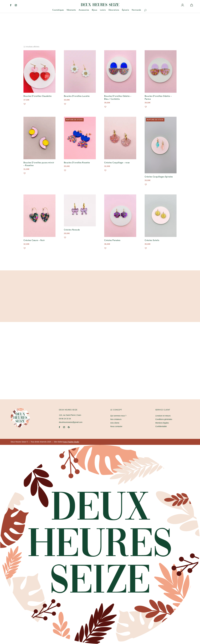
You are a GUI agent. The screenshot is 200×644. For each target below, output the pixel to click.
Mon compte (183, 7)
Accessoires (84, 10)
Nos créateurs (116, 419)
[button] (25, 104)
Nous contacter (116, 426)
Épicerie (125, 10)
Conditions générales (164, 419)
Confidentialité (161, 426)
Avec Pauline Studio (71, 442)
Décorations (114, 10)
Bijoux (95, 10)
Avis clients (115, 423)
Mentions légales (162, 423)
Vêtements (71, 10)
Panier (192, 7)
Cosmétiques (58, 10)
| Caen (70, 415)
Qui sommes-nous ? (118, 416)
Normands (136, 10)
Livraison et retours (163, 416)
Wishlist (187, 7)
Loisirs (103, 10)
